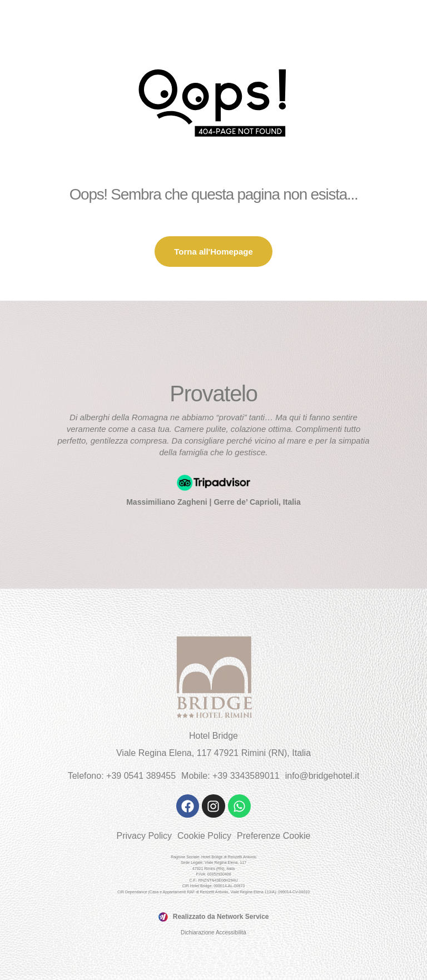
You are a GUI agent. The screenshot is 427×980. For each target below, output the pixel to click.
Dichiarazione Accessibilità (213, 932)
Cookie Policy (204, 836)
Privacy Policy (144, 836)
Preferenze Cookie (274, 836)
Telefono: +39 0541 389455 (122, 776)
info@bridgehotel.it (322, 776)
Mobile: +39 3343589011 (230, 776)
